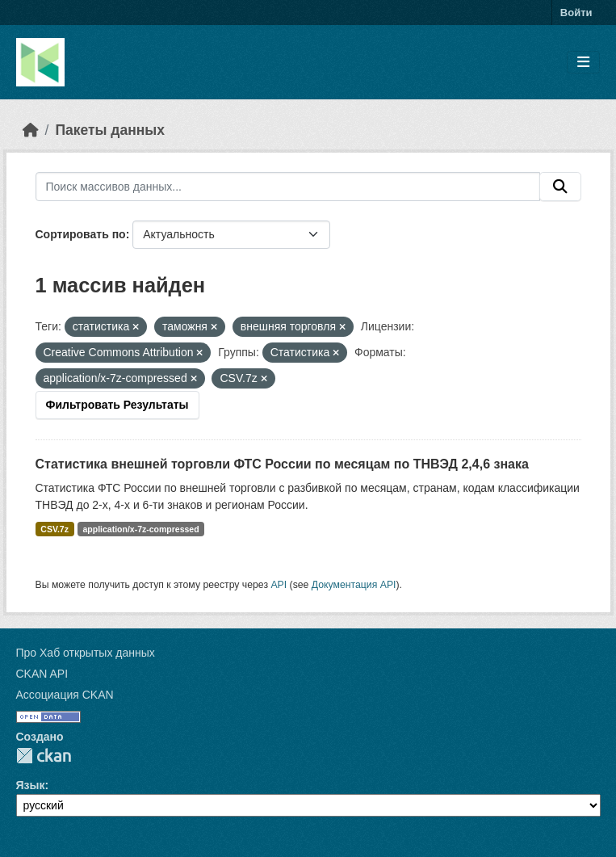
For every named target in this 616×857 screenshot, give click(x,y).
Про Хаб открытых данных (86, 653)
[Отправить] (560, 187)
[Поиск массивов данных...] (288, 187)
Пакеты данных (110, 130)
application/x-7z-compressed (140, 529)
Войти (576, 13)
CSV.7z (54, 529)
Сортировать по (81, 234)
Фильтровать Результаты (117, 405)
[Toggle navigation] (583, 63)
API (279, 585)
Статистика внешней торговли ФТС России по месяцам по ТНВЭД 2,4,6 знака (282, 464)
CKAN (44, 756)
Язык (31, 785)
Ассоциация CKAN (65, 695)
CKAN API (42, 674)
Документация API (354, 585)
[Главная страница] (31, 130)
